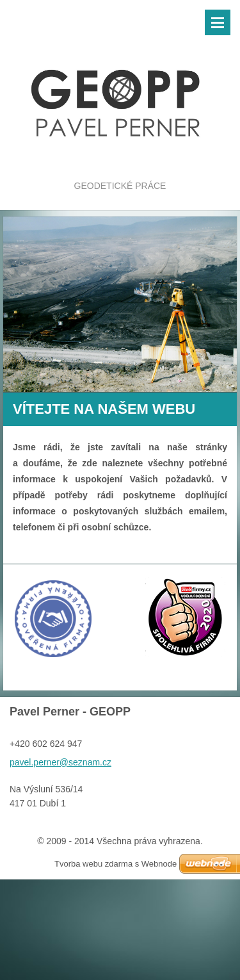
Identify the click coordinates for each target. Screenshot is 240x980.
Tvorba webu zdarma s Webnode (116, 864)
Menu (218, 22)
